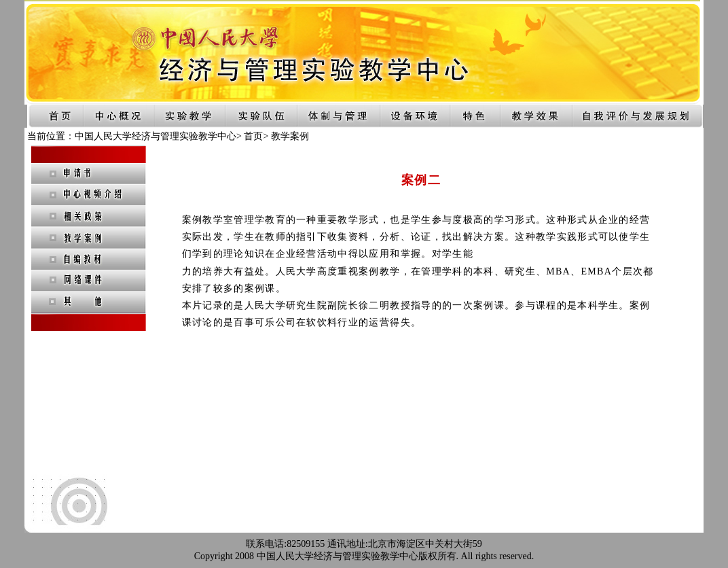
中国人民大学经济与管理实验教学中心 (156, 136)
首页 (253, 136)
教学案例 (290, 136)
